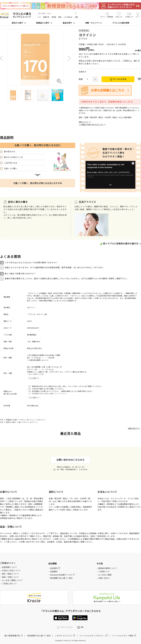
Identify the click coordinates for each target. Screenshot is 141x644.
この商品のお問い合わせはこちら (92, 125)
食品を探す (69, 23)
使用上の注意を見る (34, 348)
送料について (85, 122)
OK (110, 185)
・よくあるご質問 (104, 575)
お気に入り (119, 15)
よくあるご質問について (12, 580)
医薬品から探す (44, 23)
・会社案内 (53, 568)
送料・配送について (10, 574)
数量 (81, 79)
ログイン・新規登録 (107, 15)
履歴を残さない (134, 429)
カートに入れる (120, 79)
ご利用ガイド (129, 15)
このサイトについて (64, 636)
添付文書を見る (33, 406)
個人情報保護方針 (12, 636)
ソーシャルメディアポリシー (92, 636)
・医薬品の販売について (107, 568)
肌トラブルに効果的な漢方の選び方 (121, 244)
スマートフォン (65, 627)
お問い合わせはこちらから (70, 460)
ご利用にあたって (9, 584)
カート (138, 15)
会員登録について (9, 567)
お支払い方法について (11, 571)
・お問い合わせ (103, 578)
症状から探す (19, 23)
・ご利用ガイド (103, 572)
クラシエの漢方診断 (121, 23)
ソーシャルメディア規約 (123, 636)
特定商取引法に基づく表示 (39, 636)
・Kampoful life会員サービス (60, 575)
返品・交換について (10, 577)
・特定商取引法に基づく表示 (60, 578)
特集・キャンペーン (94, 23)
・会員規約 (53, 572)
